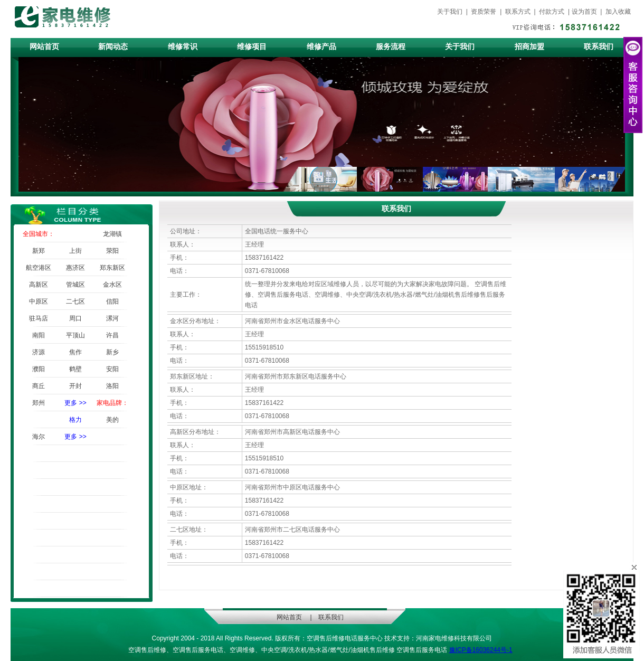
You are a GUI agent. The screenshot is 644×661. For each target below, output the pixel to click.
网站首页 (44, 47)
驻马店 (39, 318)
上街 (75, 251)
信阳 (112, 301)
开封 (75, 386)
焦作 (75, 352)
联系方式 (518, 12)
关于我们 (451, 12)
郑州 (39, 403)
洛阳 (112, 386)
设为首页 (585, 12)
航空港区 (39, 268)
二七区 (75, 301)
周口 (75, 318)
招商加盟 (529, 47)
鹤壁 (75, 369)
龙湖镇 (112, 234)
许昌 (112, 335)
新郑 (39, 251)
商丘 (39, 386)
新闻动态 (113, 47)
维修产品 (321, 47)
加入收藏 (618, 12)
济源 (39, 352)
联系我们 (599, 47)
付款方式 (552, 12)
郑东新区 (112, 268)
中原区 (39, 301)
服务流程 (391, 47)
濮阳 (39, 369)
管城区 (75, 285)
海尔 (39, 437)
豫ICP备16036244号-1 (481, 650)
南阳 (39, 335)
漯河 (112, 318)
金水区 (112, 285)
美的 (112, 420)
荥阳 (112, 251)
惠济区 (75, 268)
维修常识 (183, 47)
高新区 (39, 285)
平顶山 (75, 335)
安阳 (112, 369)
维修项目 (252, 47)
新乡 (112, 352)
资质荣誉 (484, 12)
